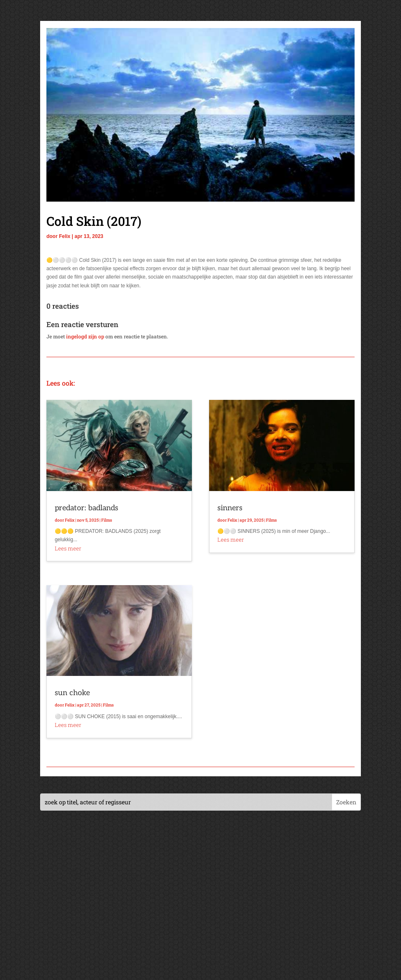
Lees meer (68, 548)
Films (107, 520)
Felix (65, 236)
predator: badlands (87, 508)
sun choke (72, 693)
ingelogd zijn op (85, 336)
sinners (230, 508)
